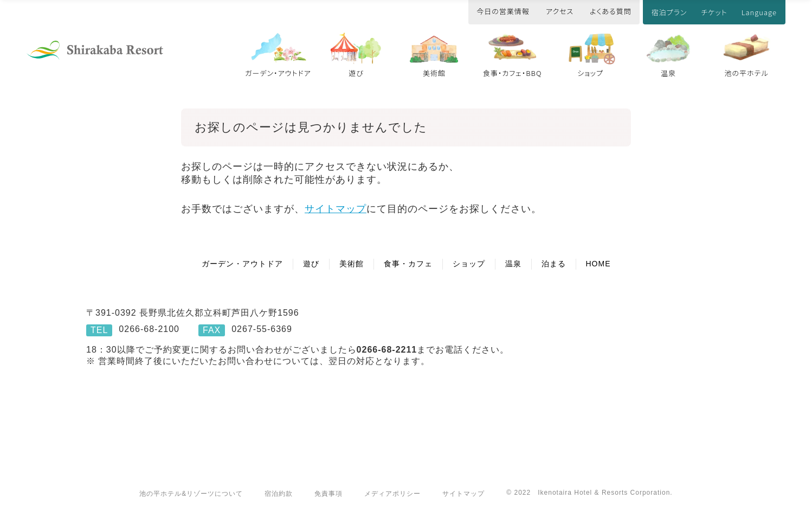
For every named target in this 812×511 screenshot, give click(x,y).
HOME (598, 264)
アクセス (560, 11)
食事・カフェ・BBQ (513, 73)
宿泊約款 (279, 494)
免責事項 (328, 494)
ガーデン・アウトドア (278, 73)
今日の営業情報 (503, 11)
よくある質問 (611, 11)
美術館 (434, 73)
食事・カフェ (408, 264)
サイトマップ (336, 209)
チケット (714, 12)
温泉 (668, 73)
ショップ (590, 73)
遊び (356, 73)
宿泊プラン (669, 12)
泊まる (554, 264)
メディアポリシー (392, 494)
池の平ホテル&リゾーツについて (191, 494)
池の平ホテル (746, 73)
